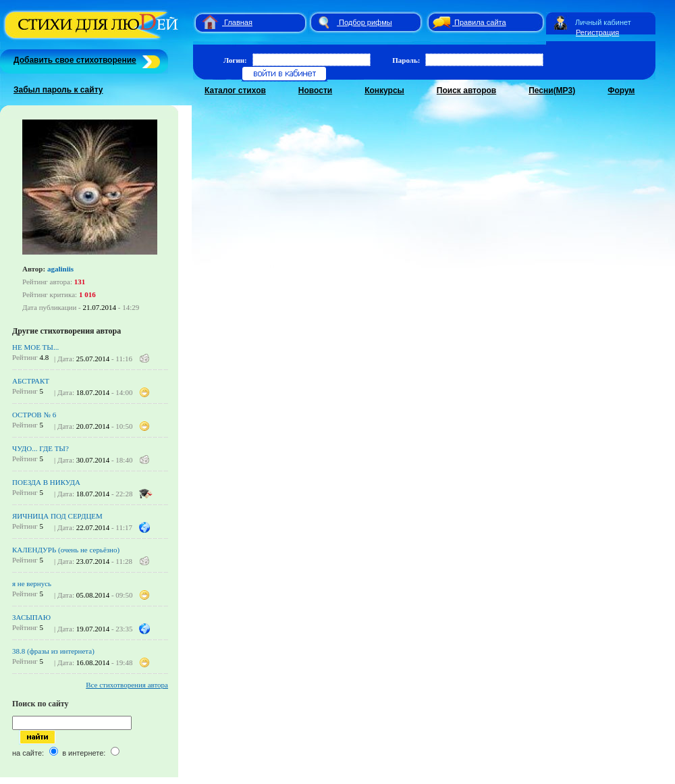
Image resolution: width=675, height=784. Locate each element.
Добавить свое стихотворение (75, 60)
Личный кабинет (603, 22)
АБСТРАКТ (31, 381)
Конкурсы (384, 90)
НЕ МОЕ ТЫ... (35, 347)
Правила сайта (480, 22)
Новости (315, 90)
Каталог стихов (235, 90)
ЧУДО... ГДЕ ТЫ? (40, 448)
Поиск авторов (466, 90)
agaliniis (60, 269)
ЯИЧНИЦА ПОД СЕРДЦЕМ (57, 516)
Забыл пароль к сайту (58, 90)
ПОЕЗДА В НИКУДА (46, 482)
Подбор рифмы (366, 22)
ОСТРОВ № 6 (34, 415)
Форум (621, 90)
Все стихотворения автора (127, 685)
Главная (238, 22)
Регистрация (597, 32)
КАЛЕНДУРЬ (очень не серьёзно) (66, 550)
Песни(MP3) (552, 90)
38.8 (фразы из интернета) (53, 651)
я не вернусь (32, 583)
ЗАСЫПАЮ (31, 617)
